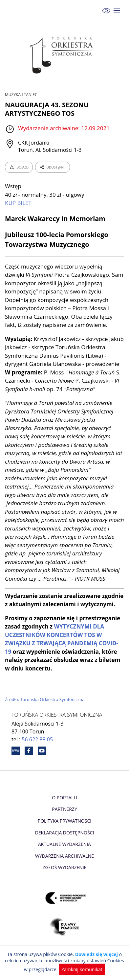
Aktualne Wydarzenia (64, 844)
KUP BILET (18, 203)
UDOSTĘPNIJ (53, 167)
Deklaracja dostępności (65, 833)
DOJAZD (19, 167)
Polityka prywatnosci (64, 821)
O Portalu (64, 798)
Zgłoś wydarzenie (64, 867)
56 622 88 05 (37, 739)
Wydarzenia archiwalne (64, 856)
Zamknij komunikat (82, 969)
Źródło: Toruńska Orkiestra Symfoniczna (45, 699)
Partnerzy (64, 809)
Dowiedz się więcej (97, 954)
